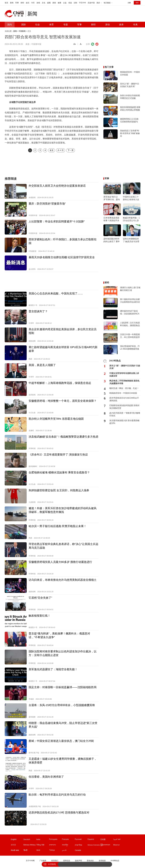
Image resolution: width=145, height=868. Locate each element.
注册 (129, 3)
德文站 (30, 840)
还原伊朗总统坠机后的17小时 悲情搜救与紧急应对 (59, 813)
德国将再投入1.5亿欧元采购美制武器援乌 (129, 120)
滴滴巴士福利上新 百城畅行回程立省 (130, 289)
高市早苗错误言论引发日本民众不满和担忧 (124, 399)
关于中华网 (30, 861)
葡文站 (55, 840)
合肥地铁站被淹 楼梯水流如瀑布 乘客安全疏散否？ (59, 472)
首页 (6, 3)
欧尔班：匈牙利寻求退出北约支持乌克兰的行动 (57, 795)
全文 (52, 150)
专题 (66, 25)
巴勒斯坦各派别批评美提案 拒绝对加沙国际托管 (124, 407)
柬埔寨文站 (68, 845)
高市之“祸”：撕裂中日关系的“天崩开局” (130, 85)
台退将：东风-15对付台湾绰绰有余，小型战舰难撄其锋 (62, 705)
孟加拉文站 (43, 851)
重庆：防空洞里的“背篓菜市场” (47, 204)
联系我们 (55, 861)
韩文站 (17, 845)
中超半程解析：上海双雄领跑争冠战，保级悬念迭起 (60, 383)
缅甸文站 (107, 845)
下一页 (71, 150)
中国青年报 (36, 44)
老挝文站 (55, 845)
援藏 (49, 3)
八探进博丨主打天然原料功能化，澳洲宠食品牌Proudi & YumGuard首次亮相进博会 (130, 324)
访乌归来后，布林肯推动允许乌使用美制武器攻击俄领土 (63, 580)
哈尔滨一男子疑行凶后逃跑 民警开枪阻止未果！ (58, 526)
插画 (54, 3)
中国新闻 (22, 31)
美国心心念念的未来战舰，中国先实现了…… (56, 293)
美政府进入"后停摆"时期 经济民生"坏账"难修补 (130, 133)
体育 (51, 25)
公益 (65, 3)
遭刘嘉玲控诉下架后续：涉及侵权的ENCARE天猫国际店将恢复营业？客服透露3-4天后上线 (130, 313)
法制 (75, 3)
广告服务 (43, 861)
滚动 (107, 25)
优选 (70, 3)
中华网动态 (115, 861)
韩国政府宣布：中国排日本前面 (130, 73)
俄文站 (81, 840)
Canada (78, 850)
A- (81, 44)
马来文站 (30, 845)
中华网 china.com (15, 14)
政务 (121, 25)
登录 (137, 3)
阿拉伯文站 (120, 840)
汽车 (33, 3)
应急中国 (91, 3)
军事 (17, 3)
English (14, 839)
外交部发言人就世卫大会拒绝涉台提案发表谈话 (57, 186)
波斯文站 (68, 851)
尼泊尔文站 (17, 851)
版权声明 (78, 861)
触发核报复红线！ (39, 616)
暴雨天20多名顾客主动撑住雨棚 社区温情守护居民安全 (62, 257)
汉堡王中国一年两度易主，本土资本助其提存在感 (130, 336)
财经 (22, 3)
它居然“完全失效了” (40, 598)
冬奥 (135, 25)
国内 (10, 25)
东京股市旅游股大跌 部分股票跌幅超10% (124, 422)
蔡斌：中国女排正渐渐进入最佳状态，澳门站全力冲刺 (61, 741)
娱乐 (28, 3)
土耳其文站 (55, 851)
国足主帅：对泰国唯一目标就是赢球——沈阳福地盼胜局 (63, 687)
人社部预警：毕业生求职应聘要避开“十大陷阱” (57, 222)
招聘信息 (67, 861)
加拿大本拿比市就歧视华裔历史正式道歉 (130, 97)
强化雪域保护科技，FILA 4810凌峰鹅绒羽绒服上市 (130, 348)
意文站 (43, 840)
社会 (38, 25)
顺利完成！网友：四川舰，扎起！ (124, 388)
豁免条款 (90, 861)
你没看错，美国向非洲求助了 (46, 777)
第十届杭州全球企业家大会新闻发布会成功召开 (130, 301)
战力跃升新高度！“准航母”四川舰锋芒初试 (125, 414)
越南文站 (43, 845)
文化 (44, 3)
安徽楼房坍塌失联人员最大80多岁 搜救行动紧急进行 (60, 562)
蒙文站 (120, 845)
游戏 (38, 3)
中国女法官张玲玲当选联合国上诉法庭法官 (124, 375)
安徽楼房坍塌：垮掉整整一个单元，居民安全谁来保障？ (63, 401)
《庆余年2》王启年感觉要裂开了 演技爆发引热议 (58, 455)
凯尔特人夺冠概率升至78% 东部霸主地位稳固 (56, 419)
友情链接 (102, 861)
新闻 (12, 3)
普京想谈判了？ (38, 311)
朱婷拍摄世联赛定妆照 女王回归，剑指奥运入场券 (59, 490)
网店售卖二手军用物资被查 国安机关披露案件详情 (124, 382)
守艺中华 (82, 3)
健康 (59, 3)
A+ (75, 44)
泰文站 (81, 845)
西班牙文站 (94, 840)
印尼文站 (94, 845)
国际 (24, 25)
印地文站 (30, 851)
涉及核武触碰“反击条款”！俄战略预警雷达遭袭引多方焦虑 (63, 437)
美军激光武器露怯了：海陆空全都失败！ (53, 669)
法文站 (68, 840)
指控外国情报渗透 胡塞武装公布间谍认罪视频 (130, 109)
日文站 (107, 840)
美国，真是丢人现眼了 (42, 365)
